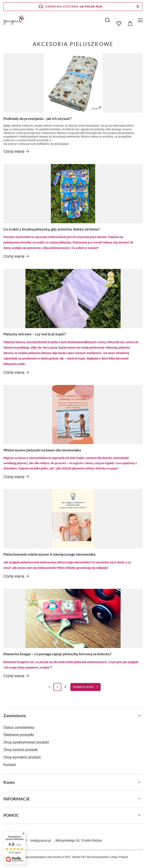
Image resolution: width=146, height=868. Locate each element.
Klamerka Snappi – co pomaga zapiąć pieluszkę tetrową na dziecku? (57, 654)
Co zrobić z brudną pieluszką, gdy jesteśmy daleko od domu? (52, 229)
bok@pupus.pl (41, 840)
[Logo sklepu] (14, 20)
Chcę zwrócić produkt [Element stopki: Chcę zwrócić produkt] (21, 750)
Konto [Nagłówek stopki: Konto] (9, 782)
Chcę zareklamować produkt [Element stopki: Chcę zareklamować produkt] (26, 742)
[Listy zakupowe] (119, 24)
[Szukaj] (107, 20)
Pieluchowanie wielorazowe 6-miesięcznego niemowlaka (49, 554)
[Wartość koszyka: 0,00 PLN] (130, 24)
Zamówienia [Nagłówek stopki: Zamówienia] (15, 716)
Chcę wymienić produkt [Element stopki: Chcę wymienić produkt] (22, 757)
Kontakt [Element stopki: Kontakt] (10, 765)
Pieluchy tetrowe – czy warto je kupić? (35, 334)
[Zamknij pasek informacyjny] (138, 7)
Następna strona (83, 687)
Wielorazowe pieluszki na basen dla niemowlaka (42, 450)
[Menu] (141, 20)
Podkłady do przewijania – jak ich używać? (37, 118)
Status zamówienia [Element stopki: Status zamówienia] (19, 728)
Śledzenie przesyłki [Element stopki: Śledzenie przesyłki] (19, 735)
